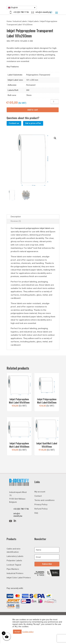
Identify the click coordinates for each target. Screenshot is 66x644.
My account (40, 492)
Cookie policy (28, 632)
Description (16, 217)
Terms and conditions (44, 500)
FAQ (36, 513)
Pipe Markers (13, 569)
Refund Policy (41, 509)
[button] (22, 8)
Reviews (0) (16, 221)
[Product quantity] (55, 102)
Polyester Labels (14, 560)
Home (9, 21)
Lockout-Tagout (14, 565)
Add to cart (33, 110)
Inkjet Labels (34, 21)
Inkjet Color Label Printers (19, 577)
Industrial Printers (15, 573)
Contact (38, 496)
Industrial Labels (20, 21)
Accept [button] (17, 632)
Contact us (14, 123)
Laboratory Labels (15, 556)
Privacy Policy (41, 504)
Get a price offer (33, 123)
